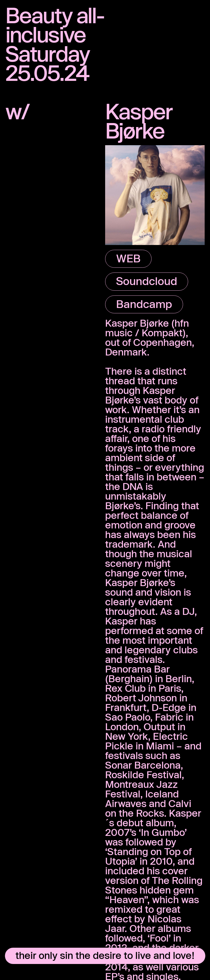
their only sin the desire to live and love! (105, 955)
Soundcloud (147, 281)
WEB (128, 258)
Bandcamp (144, 304)
